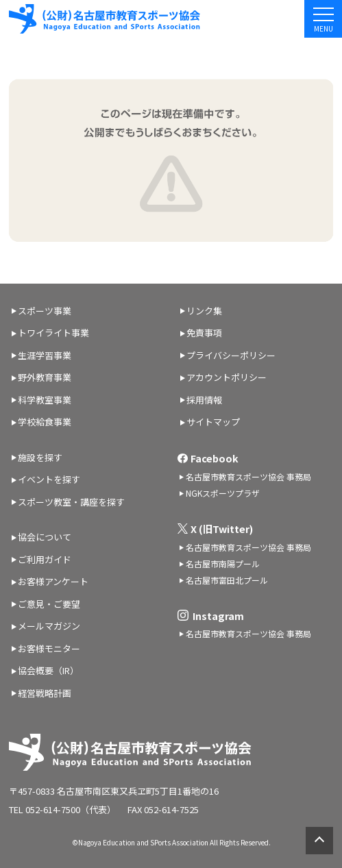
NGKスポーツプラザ (223, 493)
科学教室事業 (45, 400)
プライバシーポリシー (231, 355)
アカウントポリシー (227, 377)
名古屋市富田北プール (227, 580)
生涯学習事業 (45, 355)
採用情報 (204, 400)
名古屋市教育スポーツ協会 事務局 (248, 476)
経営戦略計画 (45, 693)
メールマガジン (49, 626)
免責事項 (204, 333)
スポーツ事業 (45, 311)
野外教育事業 (45, 377)
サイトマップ (213, 422)
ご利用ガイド (45, 559)
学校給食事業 (45, 422)
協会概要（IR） (48, 670)
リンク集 (204, 311)
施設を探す (40, 457)
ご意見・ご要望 (49, 604)
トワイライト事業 (53, 333)
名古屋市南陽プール (223, 563)
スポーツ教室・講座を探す (71, 502)
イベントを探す (49, 479)
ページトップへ (319, 841)
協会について (45, 537)
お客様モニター (49, 648)
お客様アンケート (53, 581)
